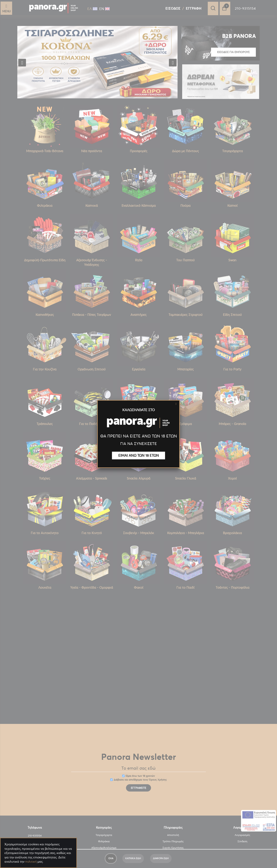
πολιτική (31, 861)
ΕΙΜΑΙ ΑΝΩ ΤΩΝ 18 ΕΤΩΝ (139, 455)
